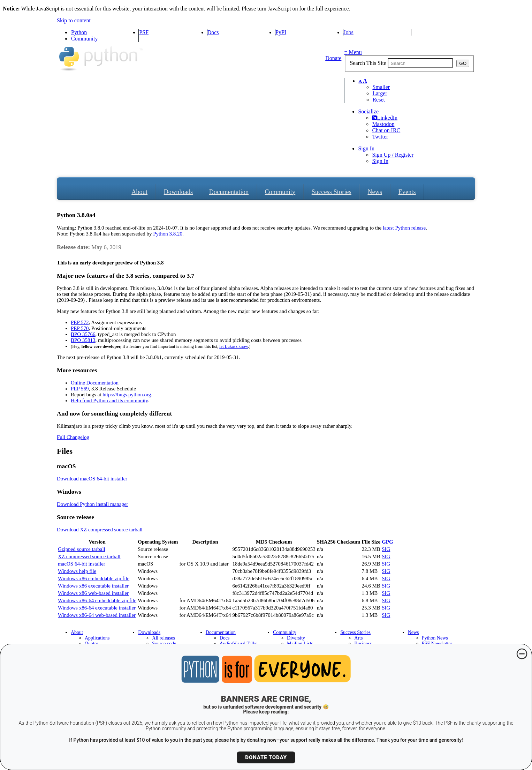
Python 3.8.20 (168, 234)
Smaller (381, 87)
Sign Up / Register (393, 155)
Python (79, 32)
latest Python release (404, 228)
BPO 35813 (83, 340)
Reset (379, 100)
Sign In (366, 148)
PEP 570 (80, 328)
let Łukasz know (234, 346)
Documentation (229, 192)
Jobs (348, 32)
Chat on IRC (386, 130)
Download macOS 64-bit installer (92, 479)
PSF (144, 32)
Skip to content (74, 20)
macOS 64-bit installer (82, 564)
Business (363, 644)
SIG (386, 549)
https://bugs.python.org (127, 395)
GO (463, 63)
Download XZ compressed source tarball (100, 530)
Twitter (380, 137)
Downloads (178, 192)
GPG (387, 542)
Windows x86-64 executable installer (97, 608)
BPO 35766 (83, 334)
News (375, 192)
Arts (358, 638)
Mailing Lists (300, 644)
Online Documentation (95, 383)
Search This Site (368, 63)
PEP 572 (80, 322)
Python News (435, 638)
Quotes (92, 644)
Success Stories (332, 192)
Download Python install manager (93, 504)
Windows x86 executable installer (93, 586)
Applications (97, 638)
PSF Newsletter (437, 644)
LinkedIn (385, 118)
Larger (380, 93)
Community (84, 39)
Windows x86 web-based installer (93, 593)
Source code (164, 644)
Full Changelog (73, 437)
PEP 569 (80, 389)
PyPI (281, 32)
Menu (353, 52)
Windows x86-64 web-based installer (97, 615)
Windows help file (77, 571)
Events (407, 192)
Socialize (368, 111)
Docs (213, 32)
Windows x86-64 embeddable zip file (97, 600)
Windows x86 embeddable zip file (94, 578)
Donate (333, 58)
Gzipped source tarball (82, 549)
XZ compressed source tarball (89, 556)
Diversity (296, 638)
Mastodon (383, 124)
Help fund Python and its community (109, 401)
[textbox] (420, 63)
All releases (164, 638)
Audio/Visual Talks (238, 644)
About (139, 192)
